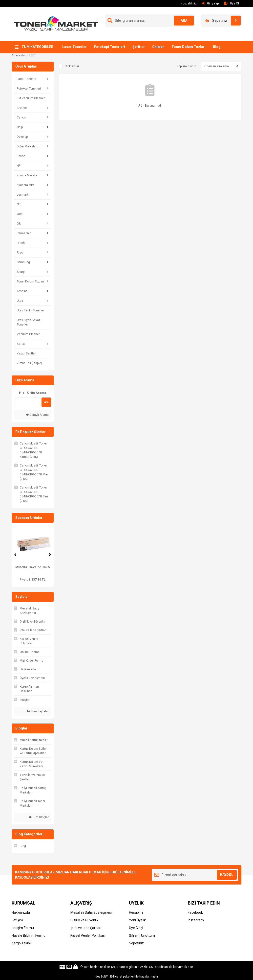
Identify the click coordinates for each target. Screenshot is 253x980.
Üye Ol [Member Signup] (231, 3)
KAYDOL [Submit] (227, 875)
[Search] (150, 21)
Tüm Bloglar (39, 817)
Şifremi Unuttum (142, 935)
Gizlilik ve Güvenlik (84, 920)
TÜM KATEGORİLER (37, 47)
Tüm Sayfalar (38, 711)
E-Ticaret (116, 977)
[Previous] (15, 555)
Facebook (195, 912)
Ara (46, 402)
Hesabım (136, 912)
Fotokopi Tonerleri (110, 47)
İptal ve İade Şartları (86, 928)
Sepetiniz (136, 943)
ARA (184, 21)
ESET (32, 55)
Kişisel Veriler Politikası (88, 935)
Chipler (158, 47)
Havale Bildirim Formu (29, 935)
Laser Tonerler (74, 47)
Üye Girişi (136, 928)
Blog (217, 47)
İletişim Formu (23, 928)
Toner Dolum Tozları (189, 47)
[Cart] (221, 21)
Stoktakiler (72, 66)
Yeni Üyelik (137, 920)
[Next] (50, 555)
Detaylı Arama (37, 415)
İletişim (17, 920)
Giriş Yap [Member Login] (210, 3)
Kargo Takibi (21, 943)
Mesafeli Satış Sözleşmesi (91, 912)
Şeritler (139, 47)
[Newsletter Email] (195, 875)
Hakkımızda (21, 912)
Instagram (196, 920)
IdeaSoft (101, 977)
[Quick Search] (27, 402)
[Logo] (56, 23)
